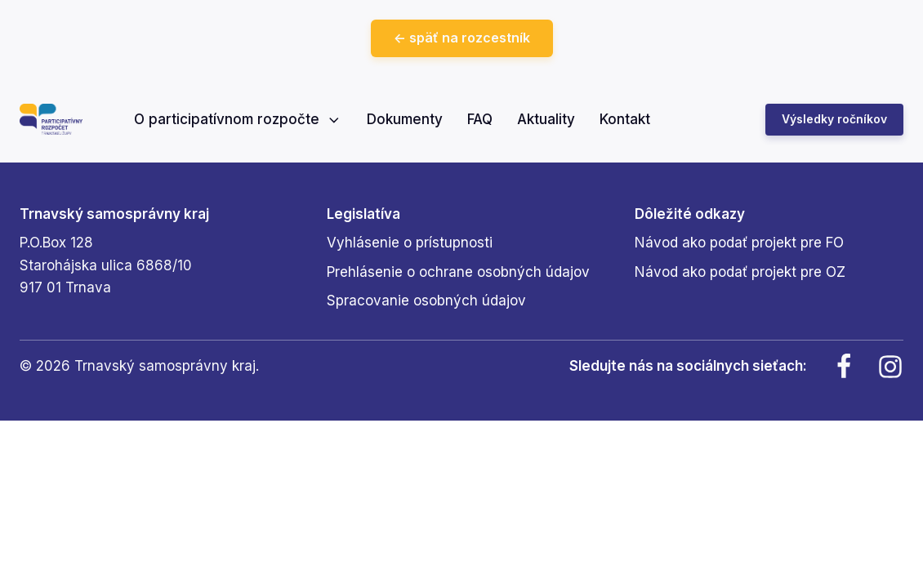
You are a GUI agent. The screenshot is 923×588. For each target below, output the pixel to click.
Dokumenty (405, 119)
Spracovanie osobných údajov (426, 301)
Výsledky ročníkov (834, 119)
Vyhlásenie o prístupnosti (410, 243)
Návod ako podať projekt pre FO (739, 243)
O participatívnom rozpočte (238, 119)
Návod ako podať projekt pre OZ (740, 272)
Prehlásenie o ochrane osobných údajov (458, 272)
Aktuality (546, 119)
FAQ (480, 119)
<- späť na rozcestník (462, 38)
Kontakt (625, 119)
